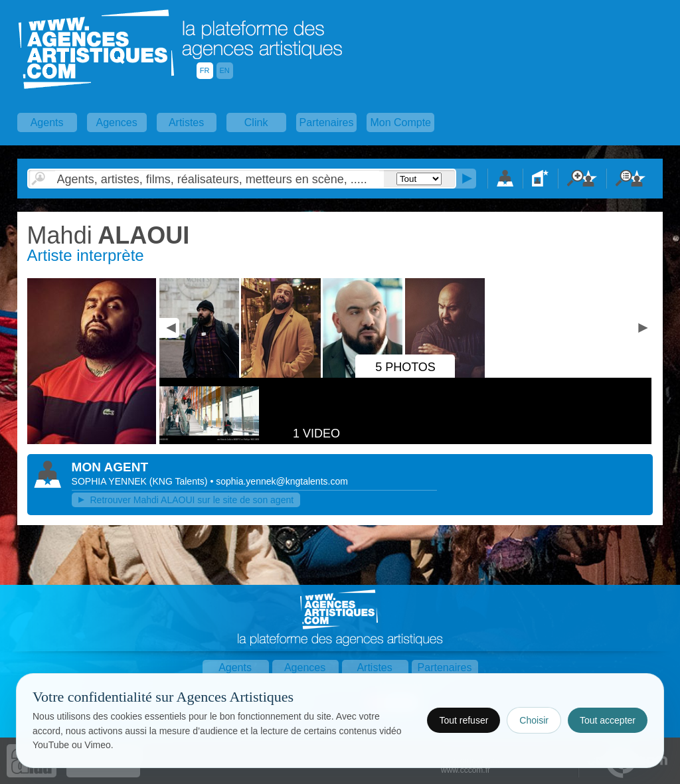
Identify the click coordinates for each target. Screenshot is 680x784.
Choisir (534, 720)
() (180, 481)
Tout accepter (608, 720)
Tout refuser (464, 720)
